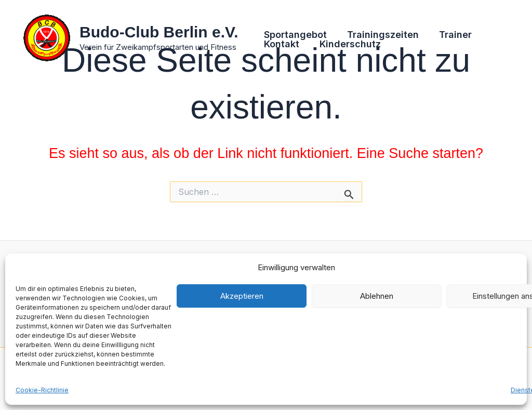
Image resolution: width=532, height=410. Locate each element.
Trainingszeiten (381, 35)
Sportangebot (295, 35)
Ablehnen (377, 296)
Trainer (452, 35)
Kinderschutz (348, 44)
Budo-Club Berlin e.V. (159, 32)
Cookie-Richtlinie (42, 390)
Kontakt (281, 44)
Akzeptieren (242, 296)
